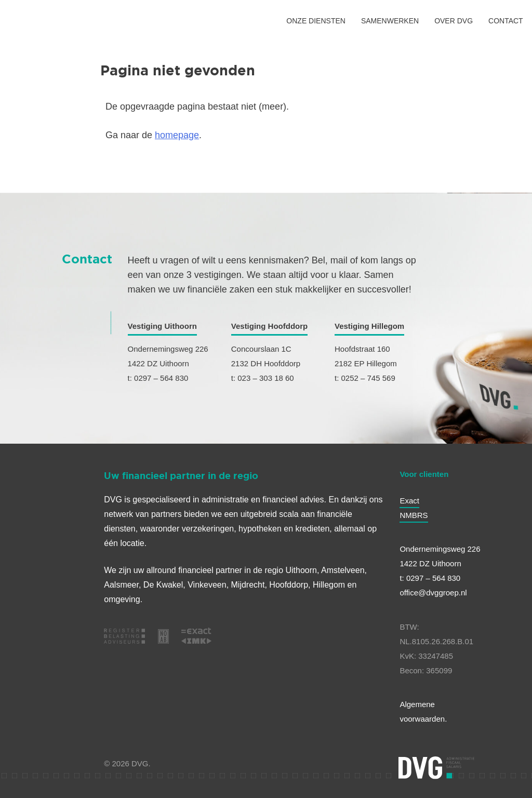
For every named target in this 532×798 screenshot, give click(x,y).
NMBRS (414, 515)
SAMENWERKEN (390, 21)
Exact (409, 501)
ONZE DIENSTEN (316, 21)
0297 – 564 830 (161, 378)
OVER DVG (454, 21)
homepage (177, 135)
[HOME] (31, 21)
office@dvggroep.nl (433, 593)
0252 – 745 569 (368, 378)
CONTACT (506, 21)
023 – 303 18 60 (265, 378)
